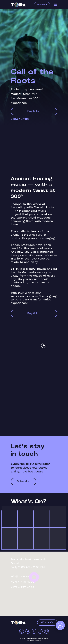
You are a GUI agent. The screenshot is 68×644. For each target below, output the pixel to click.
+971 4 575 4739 (22, 582)
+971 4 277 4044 (22, 588)
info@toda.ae (20, 576)
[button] (44, 345)
